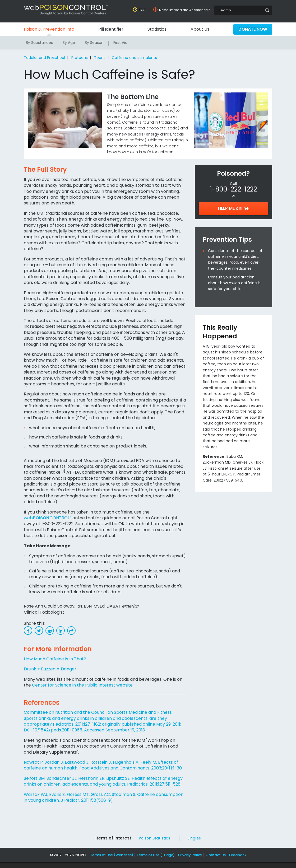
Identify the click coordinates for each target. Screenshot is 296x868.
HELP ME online (233, 208)
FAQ (143, 10)
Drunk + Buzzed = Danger (50, 669)
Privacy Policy (189, 861)
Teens (99, 58)
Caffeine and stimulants (132, 58)
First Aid (121, 43)
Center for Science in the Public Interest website (82, 685)
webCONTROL (47, 518)
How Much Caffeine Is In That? (55, 659)
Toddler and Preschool (44, 58)
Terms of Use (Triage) (155, 861)
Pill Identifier (111, 29)
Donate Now (253, 29)
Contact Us (214, 861)
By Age (69, 43)
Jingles (193, 844)
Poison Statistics (154, 844)
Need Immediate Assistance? (185, 10)
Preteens (79, 58)
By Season (95, 43)
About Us (200, 29)
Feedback (236, 861)
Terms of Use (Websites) (112, 861)
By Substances (39, 43)
